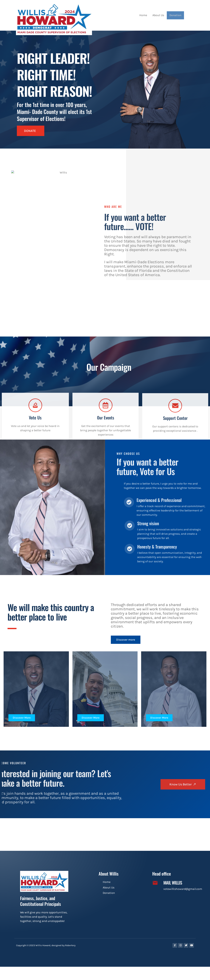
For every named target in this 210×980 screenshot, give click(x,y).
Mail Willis (173, 883)
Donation (176, 15)
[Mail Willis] (155, 884)
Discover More (23, 718)
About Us (159, 15)
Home (144, 15)
